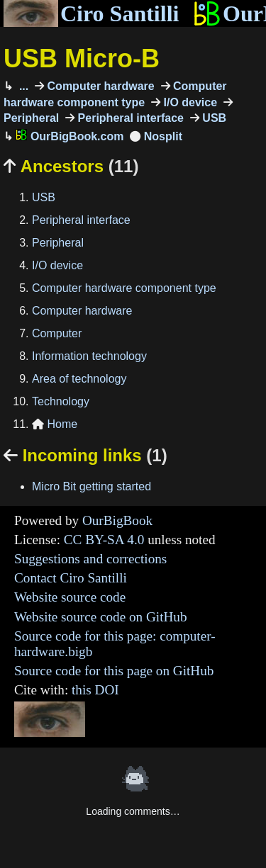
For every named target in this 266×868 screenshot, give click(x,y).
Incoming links (85, 455)
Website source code (70, 597)
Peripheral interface (129, 118)
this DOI (95, 690)
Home (55, 424)
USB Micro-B (82, 58)
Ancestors (71, 166)
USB (213, 118)
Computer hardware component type (124, 288)
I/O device (189, 102)
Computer (57, 333)
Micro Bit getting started (92, 486)
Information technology (89, 356)
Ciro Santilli (91, 13)
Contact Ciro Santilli (71, 578)
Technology (61, 401)
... (22, 86)
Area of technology (79, 379)
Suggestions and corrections (90, 559)
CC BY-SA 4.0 (104, 540)
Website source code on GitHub (101, 617)
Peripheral (58, 243)
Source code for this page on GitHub (114, 671)
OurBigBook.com (70, 136)
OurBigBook (117, 520)
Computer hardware (99, 86)
